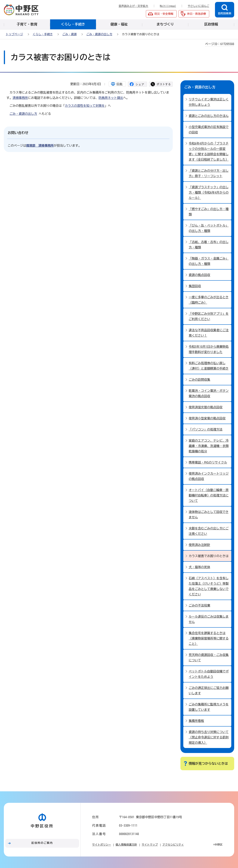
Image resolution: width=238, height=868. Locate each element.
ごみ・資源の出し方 (99, 34)
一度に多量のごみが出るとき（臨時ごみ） (209, 300)
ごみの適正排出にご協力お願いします (209, 690)
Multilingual (168, 6)
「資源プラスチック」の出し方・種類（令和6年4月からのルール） (209, 192)
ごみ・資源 (70, 34)
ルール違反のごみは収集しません (209, 619)
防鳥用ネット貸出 (111, 98)
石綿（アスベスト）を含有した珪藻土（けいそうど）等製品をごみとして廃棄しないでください (209, 586)
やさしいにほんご (198, 6)
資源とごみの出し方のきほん (209, 116)
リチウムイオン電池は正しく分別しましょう (209, 102)
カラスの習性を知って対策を (85, 106)
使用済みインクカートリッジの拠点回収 (209, 476)
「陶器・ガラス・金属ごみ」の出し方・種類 (209, 261)
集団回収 (195, 286)
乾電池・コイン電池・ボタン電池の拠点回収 (209, 393)
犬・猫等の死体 (199, 567)
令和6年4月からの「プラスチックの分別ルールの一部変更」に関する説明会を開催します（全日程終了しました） (209, 151)
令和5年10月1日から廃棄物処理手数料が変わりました (209, 349)
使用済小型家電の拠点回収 (207, 418)
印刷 (120, 84)
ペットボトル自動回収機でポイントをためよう (209, 674)
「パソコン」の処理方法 (206, 429)
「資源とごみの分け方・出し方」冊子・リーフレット (209, 173)
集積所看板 (196, 721)
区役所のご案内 (42, 843)
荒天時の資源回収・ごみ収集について (209, 658)
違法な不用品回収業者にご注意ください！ (209, 333)
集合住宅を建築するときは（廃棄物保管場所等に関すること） (209, 638)
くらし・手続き (43, 34)
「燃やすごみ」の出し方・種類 (209, 212)
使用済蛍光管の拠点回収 (206, 407)
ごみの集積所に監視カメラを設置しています (209, 707)
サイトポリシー (102, 845)
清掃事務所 (20, 98)
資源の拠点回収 (199, 275)
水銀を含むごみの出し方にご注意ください (209, 531)
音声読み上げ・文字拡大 (133, 6)
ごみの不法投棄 (199, 605)
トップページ (14, 34)
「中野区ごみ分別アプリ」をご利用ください (209, 316)
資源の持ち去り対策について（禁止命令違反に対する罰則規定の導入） (209, 737)
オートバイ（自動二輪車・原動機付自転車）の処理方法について (209, 495)
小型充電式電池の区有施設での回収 (209, 130)
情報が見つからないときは (208, 763)
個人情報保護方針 (126, 845)
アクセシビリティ (173, 845)
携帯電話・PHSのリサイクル (208, 462)
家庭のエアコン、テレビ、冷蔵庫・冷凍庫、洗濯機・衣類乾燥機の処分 (209, 446)
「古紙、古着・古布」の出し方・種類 (209, 245)
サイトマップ (150, 845)
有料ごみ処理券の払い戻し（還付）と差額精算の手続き (209, 366)
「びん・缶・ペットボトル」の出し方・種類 (209, 228)
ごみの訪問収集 (199, 380)
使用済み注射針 (199, 545)
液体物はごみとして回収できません (209, 515)
